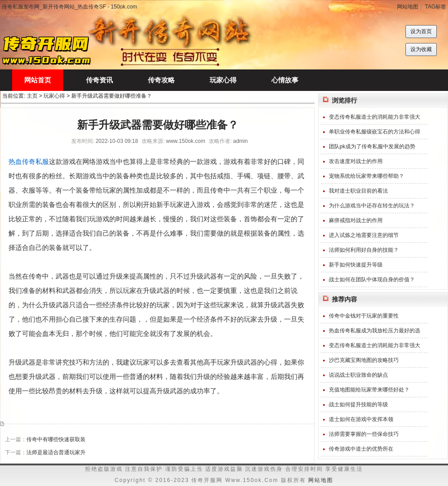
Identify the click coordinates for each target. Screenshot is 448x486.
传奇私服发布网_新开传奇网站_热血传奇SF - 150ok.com (69, 7)
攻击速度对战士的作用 (356, 161)
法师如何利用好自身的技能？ (364, 250)
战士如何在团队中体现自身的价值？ (372, 280)
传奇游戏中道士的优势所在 (361, 449)
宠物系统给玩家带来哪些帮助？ (366, 176)
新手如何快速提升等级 (356, 265)
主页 (32, 96)
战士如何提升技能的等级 (358, 404)
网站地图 (408, 7)
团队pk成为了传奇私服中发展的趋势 (372, 146)
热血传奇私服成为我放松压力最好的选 (375, 331)
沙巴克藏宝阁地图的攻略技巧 (364, 360)
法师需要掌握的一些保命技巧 (364, 434)
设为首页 (421, 31)
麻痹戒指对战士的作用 (356, 220)
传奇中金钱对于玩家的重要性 (364, 316)
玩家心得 (54, 96)
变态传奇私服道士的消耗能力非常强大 (375, 117)
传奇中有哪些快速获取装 (56, 439)
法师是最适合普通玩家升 (56, 452)
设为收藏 (421, 49)
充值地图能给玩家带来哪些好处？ (369, 390)
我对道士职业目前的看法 (358, 191)
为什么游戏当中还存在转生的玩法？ (372, 206)
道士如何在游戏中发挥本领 (361, 419)
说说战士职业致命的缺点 (358, 375)
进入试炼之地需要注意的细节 (364, 235)
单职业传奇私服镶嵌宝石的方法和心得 (375, 132)
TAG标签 (435, 7)
